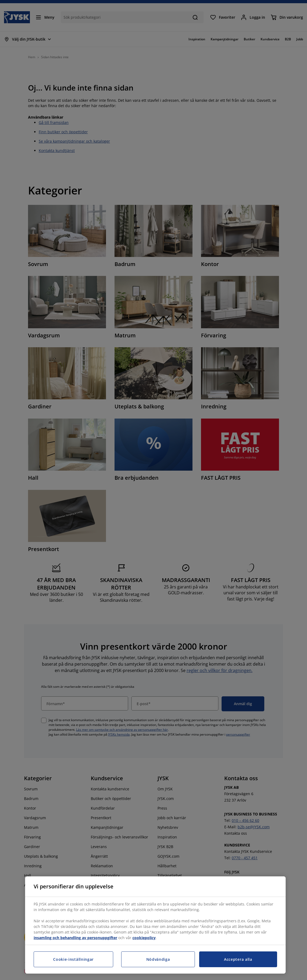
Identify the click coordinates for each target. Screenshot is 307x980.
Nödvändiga (158, 959)
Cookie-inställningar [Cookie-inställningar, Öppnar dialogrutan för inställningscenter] (73, 959)
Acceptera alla (238, 959)
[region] (155, 925)
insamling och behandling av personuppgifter (75, 938)
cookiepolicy (144, 938)
